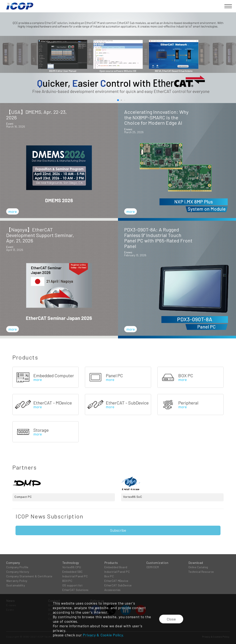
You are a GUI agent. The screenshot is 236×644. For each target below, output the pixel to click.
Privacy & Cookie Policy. (103, 635)
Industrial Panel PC (75, 576)
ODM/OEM (153, 567)
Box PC (109, 576)
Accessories (113, 590)
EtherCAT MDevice (116, 581)
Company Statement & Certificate (29, 576)
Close (171, 619)
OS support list (73, 585)
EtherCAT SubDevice (118, 585)
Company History (18, 572)
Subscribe (118, 530)
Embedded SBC (73, 572)
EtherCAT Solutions (75, 590)
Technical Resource (201, 572)
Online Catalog (198, 567)
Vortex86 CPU (72, 567)
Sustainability (16, 585)
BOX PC (67, 581)
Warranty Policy (17, 581)
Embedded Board (116, 567)
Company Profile (17, 567)
